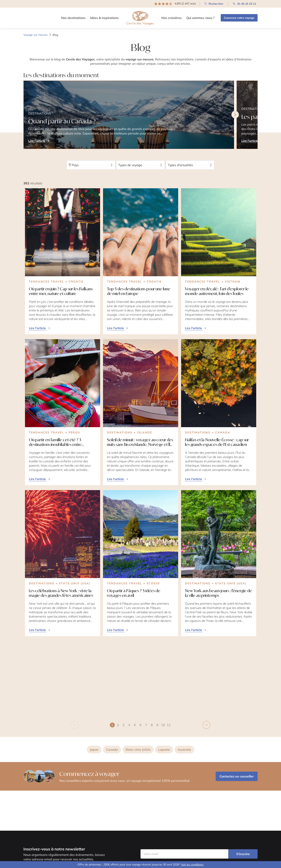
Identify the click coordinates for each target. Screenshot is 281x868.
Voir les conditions (192, 864)
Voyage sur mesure (36, 35)
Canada (112, 673)
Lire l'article (40, 328)
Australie (184, 673)
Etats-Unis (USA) (138, 673)
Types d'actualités (190, 165)
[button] (118, 649)
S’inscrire (243, 854)
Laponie (164, 673)
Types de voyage (140, 165)
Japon (94, 673)
